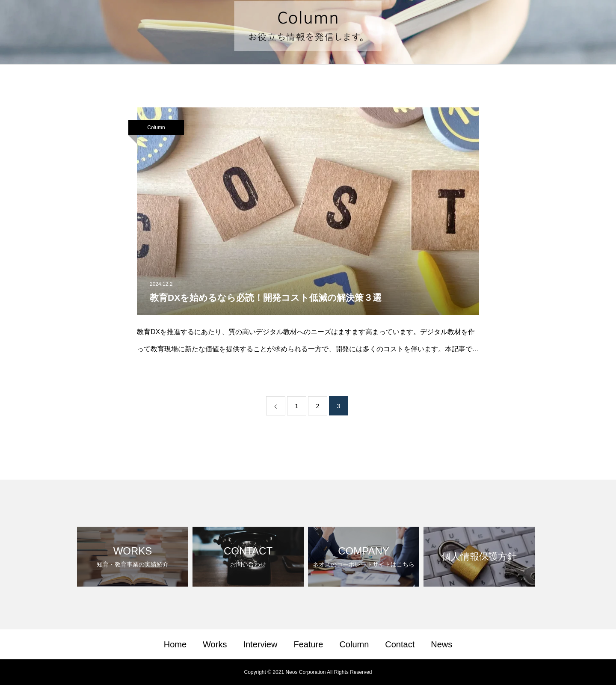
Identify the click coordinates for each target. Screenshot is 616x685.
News (441, 644)
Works (215, 644)
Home (175, 644)
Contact (400, 644)
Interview (260, 644)
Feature (308, 644)
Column (156, 128)
